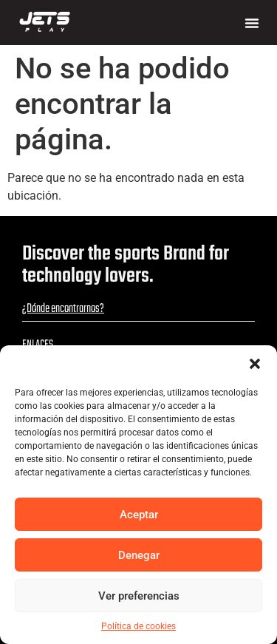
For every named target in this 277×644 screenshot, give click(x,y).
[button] (255, 364)
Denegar (139, 555)
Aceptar (139, 515)
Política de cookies (138, 626)
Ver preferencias (139, 596)
